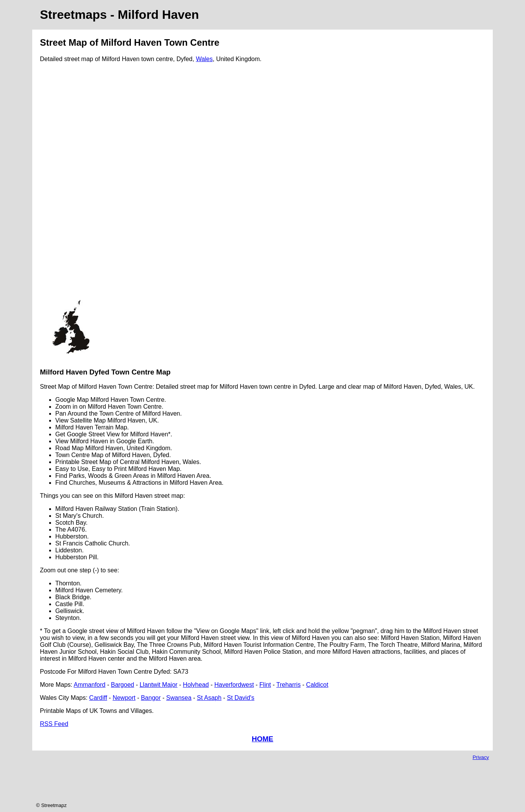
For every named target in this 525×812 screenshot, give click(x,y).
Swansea (179, 698)
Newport (124, 698)
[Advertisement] (71, 184)
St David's (241, 698)
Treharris (288, 685)
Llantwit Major (159, 685)
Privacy (481, 757)
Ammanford (90, 685)
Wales (204, 59)
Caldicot (317, 685)
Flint (265, 685)
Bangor (151, 698)
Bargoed (123, 685)
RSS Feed (54, 724)
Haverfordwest (234, 685)
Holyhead (196, 685)
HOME (262, 739)
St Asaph (209, 698)
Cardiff (98, 698)
